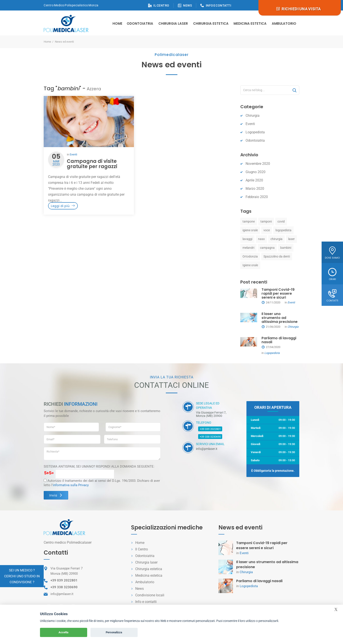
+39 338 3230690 (210, 437)
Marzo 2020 (255, 189)
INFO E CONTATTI (219, 5)
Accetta (63, 632)
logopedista (283, 230)
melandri (248, 248)
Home (117, 23)
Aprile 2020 (254, 180)
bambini (286, 248)
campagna (267, 248)
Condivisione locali (150, 595)
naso (261, 239)
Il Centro (142, 549)
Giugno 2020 (256, 172)
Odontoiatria (140, 23)
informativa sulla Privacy (71, 485)
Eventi (73, 154)
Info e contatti (146, 602)
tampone (249, 221)
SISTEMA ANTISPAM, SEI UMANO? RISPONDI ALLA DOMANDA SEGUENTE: (99, 466)
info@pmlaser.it (62, 594)
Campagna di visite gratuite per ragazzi (92, 164)
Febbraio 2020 (257, 197)
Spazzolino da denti (277, 256)
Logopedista (255, 132)
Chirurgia (253, 116)
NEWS (187, 5)
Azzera (94, 89)
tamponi (266, 221)
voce (267, 230)
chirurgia (276, 239)
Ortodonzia (250, 256)
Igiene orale (250, 265)
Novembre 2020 (258, 164)
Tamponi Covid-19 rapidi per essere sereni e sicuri (278, 293)
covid (281, 221)
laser (291, 239)
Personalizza (114, 632)
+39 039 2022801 (210, 429)
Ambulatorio (284, 23)
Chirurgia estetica (211, 23)
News (139, 589)
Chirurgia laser (146, 562)
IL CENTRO (161, 5)
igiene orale (250, 230)
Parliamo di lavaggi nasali (279, 340)
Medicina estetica (250, 23)
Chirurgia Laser (173, 23)
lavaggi (247, 239)
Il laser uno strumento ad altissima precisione (280, 318)
